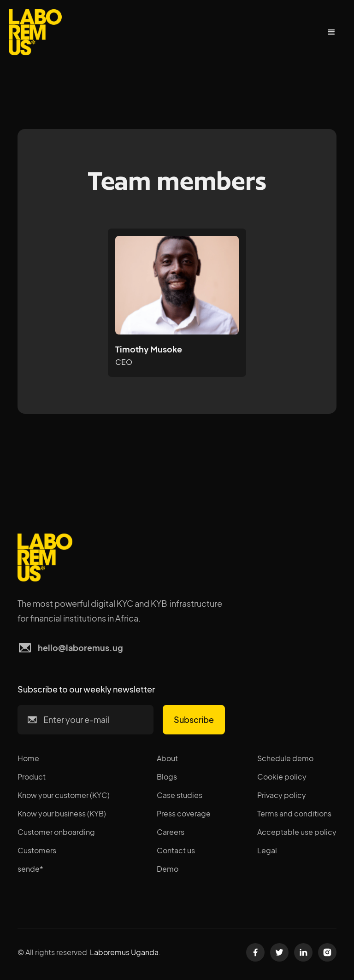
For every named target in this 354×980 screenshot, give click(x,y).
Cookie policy (282, 777)
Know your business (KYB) (62, 813)
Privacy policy (282, 795)
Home (28, 758)
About (167, 758)
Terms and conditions (294, 813)
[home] (35, 32)
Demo (168, 869)
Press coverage (184, 813)
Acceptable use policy (297, 832)
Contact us (176, 850)
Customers (37, 850)
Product (32, 777)
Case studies (180, 795)
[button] (331, 32)
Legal (267, 850)
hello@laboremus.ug (80, 648)
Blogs (167, 777)
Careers (171, 832)
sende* (30, 869)
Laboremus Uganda (124, 952)
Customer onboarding (56, 832)
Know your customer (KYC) (64, 795)
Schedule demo (285, 758)
